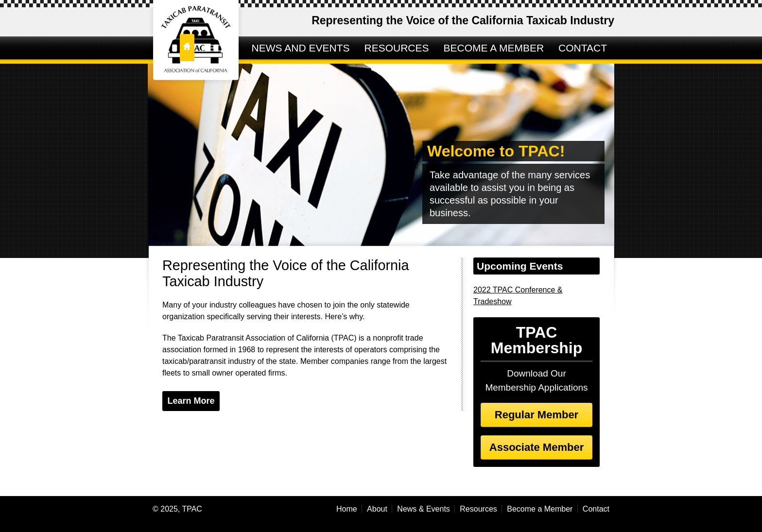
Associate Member (537, 447)
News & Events (423, 509)
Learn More (191, 401)
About (377, 509)
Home (347, 509)
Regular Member (537, 415)
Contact (596, 509)
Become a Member (540, 509)
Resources (478, 509)
